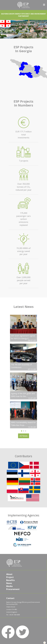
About (9, 574)
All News (24, 436)
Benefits (10, 580)
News (9, 583)
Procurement (13, 589)
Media (9, 586)
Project (10, 577)
